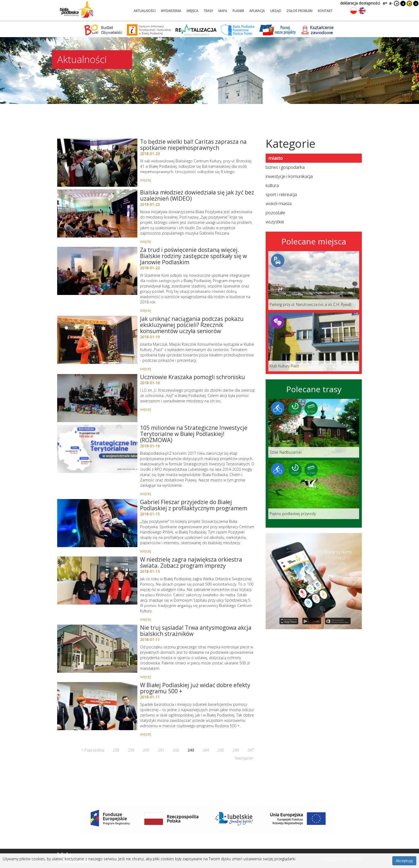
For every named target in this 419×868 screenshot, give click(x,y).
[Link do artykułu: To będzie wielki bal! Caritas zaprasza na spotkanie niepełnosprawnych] (97, 163)
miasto (276, 158)
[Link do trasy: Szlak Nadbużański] (314, 428)
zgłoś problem (299, 11)
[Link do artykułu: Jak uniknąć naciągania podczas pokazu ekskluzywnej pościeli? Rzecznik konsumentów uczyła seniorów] (97, 340)
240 (146, 750)
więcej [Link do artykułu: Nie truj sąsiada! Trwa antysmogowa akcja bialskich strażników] (146, 676)
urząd (276, 11)
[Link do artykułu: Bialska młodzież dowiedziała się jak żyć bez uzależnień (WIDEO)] (97, 213)
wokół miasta (279, 203)
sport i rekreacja (281, 194)
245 (221, 750)
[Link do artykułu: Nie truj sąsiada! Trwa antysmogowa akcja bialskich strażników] (97, 649)
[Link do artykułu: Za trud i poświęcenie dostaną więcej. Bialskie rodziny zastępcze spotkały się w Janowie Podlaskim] (97, 271)
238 (116, 750)
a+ (385, 3)
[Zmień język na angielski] (362, 11)
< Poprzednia (93, 750)
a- (391, 3)
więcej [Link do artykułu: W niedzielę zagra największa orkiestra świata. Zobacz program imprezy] (146, 619)
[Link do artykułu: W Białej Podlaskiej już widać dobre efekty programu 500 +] (97, 706)
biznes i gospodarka (285, 167)
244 (206, 750)
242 (176, 750)
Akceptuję (404, 861)
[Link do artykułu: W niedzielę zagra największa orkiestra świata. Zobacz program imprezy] (97, 581)
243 (191, 750)
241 (161, 750)
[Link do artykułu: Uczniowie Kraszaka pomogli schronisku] (97, 398)
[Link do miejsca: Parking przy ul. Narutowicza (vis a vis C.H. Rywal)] (314, 281)
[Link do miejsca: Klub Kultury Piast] (314, 342)
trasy (208, 11)
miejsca (192, 11)
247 (251, 750)
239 (131, 750)
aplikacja (257, 11)
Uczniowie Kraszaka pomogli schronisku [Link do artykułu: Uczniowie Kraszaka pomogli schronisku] (193, 377)
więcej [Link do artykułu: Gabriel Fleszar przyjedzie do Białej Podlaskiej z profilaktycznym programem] (146, 551)
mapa (223, 11)
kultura (272, 185)
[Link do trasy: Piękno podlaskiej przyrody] (314, 490)
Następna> (244, 758)
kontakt (325, 11)
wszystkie (275, 222)
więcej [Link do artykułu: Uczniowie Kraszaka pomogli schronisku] (146, 409)
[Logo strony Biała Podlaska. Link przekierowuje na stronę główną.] (76, 9)
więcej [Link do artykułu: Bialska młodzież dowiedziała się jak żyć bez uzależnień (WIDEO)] (146, 241)
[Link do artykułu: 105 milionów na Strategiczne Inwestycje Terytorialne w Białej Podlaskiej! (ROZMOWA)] (97, 449)
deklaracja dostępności (360, 3)
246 (236, 750)
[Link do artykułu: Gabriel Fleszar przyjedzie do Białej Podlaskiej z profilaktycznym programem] (97, 523)
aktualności (145, 11)
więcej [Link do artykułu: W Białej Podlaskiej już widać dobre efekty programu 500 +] (146, 734)
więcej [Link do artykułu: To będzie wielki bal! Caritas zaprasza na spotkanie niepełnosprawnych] (146, 180)
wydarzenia (171, 11)
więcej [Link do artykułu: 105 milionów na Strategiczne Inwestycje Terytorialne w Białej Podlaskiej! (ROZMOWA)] (146, 493)
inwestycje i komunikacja (289, 176)
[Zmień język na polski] (354, 11)
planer (238, 11)
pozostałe (275, 213)
